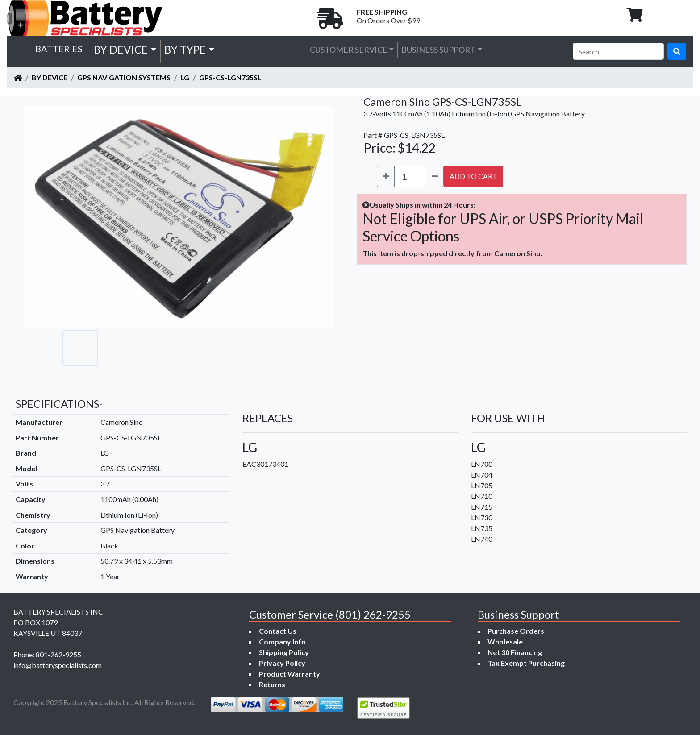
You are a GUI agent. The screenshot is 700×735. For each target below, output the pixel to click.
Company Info (282, 642)
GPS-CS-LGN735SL (230, 77)
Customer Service (349, 50)
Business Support (438, 50)
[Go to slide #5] (237, 348)
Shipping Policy (284, 652)
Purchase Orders (516, 631)
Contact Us (278, 631)
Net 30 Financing (515, 652)
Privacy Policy (282, 663)
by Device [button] (121, 49)
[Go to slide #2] (120, 348)
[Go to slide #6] (277, 348)
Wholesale (505, 642)
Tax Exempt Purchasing (526, 663)
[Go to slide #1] (80, 348)
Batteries (59, 49)
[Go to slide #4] (198, 348)
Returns (272, 684)
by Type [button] (185, 49)
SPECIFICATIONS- (59, 404)
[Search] (618, 51)
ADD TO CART (473, 176)
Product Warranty (290, 674)
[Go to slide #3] (159, 348)
